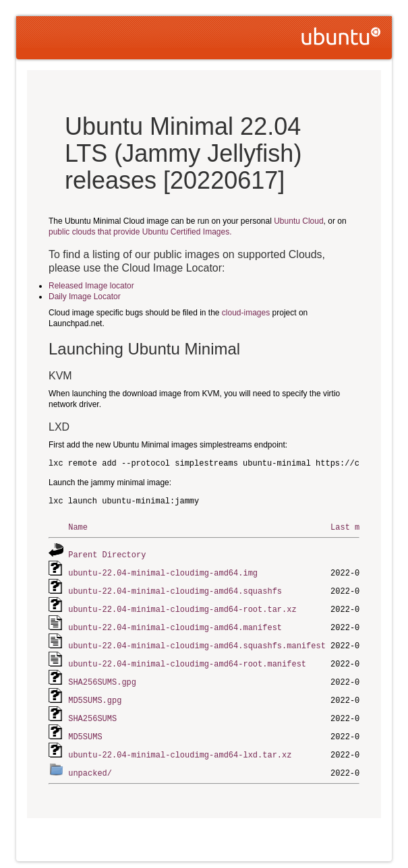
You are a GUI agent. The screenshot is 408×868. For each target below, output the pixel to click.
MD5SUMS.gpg (95, 694)
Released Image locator (91, 286)
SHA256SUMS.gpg (102, 676)
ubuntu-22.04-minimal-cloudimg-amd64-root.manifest (187, 659)
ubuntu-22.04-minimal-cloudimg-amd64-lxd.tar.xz (180, 746)
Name (78, 527)
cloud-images (246, 313)
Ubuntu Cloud (298, 221)
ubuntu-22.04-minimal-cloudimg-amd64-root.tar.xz (182, 606)
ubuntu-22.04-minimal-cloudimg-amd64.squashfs (175, 589)
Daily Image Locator (85, 297)
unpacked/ (90, 764)
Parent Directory (107, 554)
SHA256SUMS (92, 711)
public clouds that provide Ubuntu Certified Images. (140, 232)
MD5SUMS (85, 729)
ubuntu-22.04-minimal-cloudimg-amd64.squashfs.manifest (197, 641)
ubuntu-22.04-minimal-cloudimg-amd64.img (163, 571)
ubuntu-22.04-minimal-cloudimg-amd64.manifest (175, 624)
